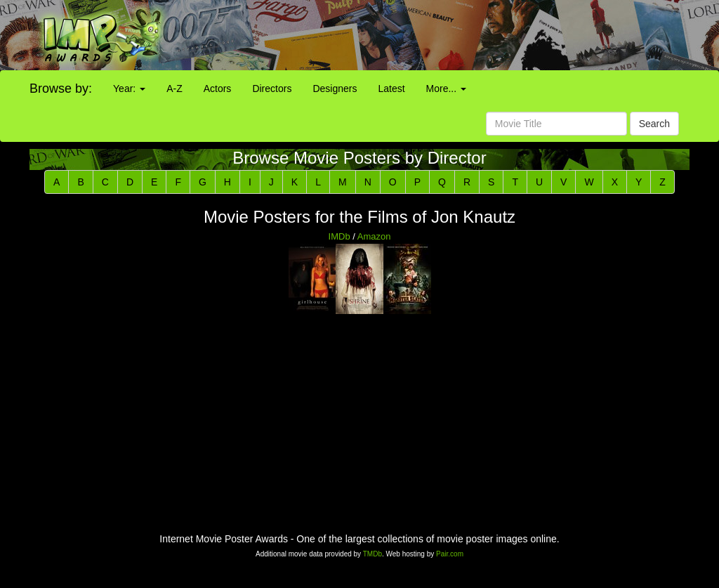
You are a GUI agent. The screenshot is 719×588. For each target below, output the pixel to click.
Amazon (374, 236)
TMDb (372, 554)
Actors (218, 89)
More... (446, 89)
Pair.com (450, 554)
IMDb (339, 236)
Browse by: (61, 89)
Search (654, 124)
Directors (272, 89)
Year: (129, 89)
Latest (391, 89)
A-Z (174, 89)
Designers (335, 89)
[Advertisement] (449, 35)
